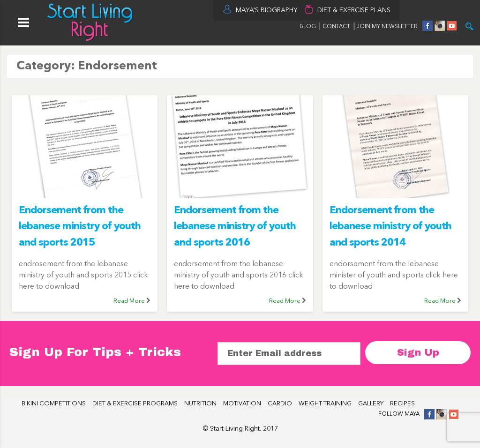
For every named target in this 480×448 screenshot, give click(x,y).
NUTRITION (200, 404)
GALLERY (371, 404)
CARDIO (280, 404)
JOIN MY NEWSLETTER (387, 27)
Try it (469, 26)
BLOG (308, 27)
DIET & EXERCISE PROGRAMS (135, 404)
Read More (129, 301)
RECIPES (402, 404)
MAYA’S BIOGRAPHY (267, 10)
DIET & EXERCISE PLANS (354, 10)
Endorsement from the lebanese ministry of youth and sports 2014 (390, 227)
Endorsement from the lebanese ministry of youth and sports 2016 (235, 227)
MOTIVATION (242, 404)
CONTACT (337, 27)
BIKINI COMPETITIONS (54, 404)
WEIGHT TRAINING (325, 404)
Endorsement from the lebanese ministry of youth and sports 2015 (80, 227)
